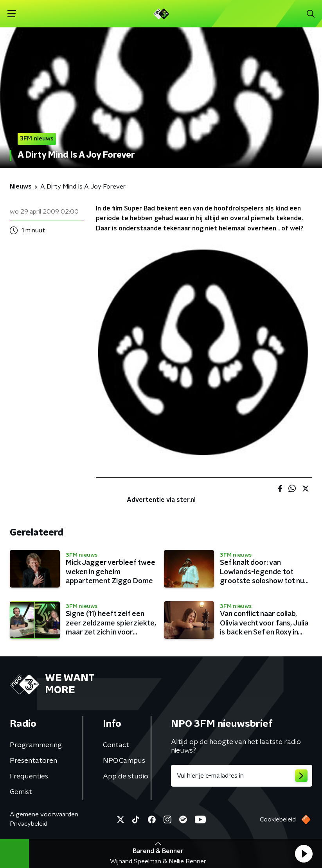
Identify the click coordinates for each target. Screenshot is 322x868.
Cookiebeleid (278, 819)
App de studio (126, 776)
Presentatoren (33, 761)
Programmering (36, 745)
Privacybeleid (29, 824)
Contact (116, 745)
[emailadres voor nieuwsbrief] (242, 776)
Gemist (21, 792)
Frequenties (29, 776)
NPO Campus (124, 761)
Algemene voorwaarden (44, 814)
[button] (304, 854)
